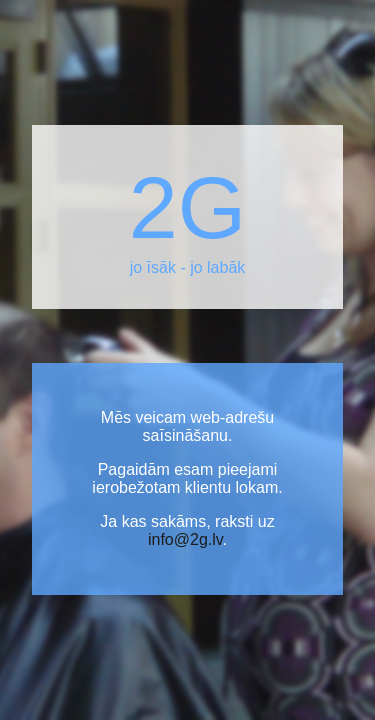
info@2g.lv (185, 539)
